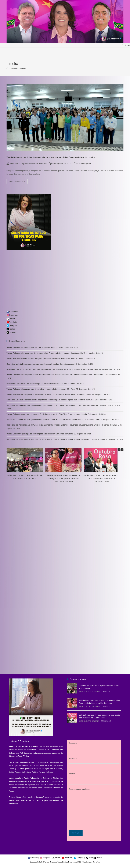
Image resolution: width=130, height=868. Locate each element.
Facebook (12, 312)
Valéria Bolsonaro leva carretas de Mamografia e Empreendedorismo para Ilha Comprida (45, 353)
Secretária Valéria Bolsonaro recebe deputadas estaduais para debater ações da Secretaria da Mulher (50, 400)
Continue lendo (18, 182)
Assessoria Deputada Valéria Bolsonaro (28, 164)
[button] (122, 450)
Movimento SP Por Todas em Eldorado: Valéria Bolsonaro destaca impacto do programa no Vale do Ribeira (53, 369)
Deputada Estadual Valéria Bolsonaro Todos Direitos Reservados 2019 (55, 862)
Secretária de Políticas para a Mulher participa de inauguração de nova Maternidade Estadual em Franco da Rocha (56, 439)
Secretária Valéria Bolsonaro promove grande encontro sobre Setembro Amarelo (41, 364)
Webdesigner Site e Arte (91, 862)
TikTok (11, 329)
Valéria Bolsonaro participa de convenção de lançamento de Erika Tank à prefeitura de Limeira (51, 157)
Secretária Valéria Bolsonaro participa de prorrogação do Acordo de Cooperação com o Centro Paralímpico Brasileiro (57, 405)
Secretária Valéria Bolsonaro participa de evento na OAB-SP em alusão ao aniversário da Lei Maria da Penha (54, 420)
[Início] (7, 69)
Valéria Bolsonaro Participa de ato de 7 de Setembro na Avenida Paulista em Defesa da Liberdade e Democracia (55, 375)
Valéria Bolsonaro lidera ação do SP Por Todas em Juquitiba (32, 348)
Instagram (12, 315)
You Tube (12, 322)
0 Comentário (105, 692)
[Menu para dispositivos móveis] (126, 45)
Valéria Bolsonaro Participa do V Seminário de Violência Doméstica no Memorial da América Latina (49, 394)
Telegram (12, 325)
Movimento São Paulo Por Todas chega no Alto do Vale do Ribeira (35, 384)
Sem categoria (84, 164)
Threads (11, 332)
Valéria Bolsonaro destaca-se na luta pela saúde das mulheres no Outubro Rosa (41, 358)
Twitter (11, 319)
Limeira (23, 69)
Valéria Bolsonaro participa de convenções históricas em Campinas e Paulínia (40, 434)
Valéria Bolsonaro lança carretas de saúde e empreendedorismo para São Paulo (41, 389)
